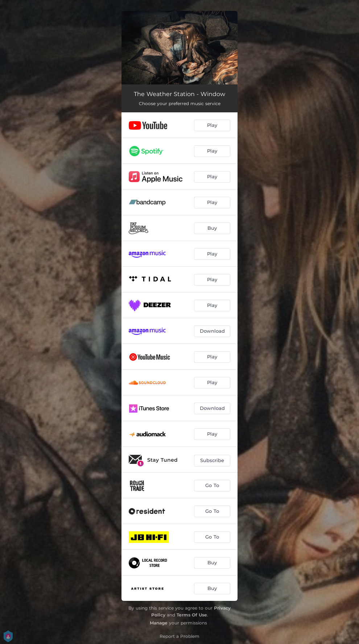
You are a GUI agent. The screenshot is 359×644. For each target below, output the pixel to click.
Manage (159, 623)
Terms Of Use (192, 615)
